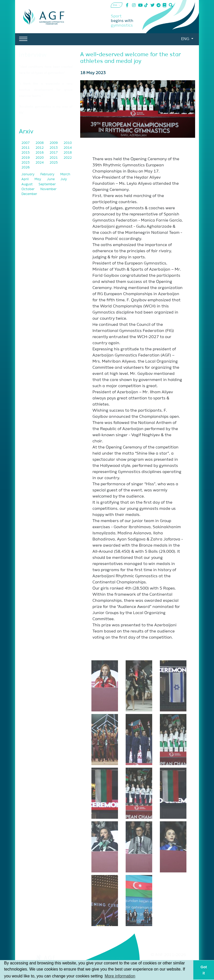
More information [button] (120, 976)
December (29, 194)
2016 (40, 153)
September (47, 184)
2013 (54, 148)
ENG (186, 39)
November (48, 189)
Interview (33, 55)
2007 (26, 143)
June (51, 179)
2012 (40, 148)
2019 (26, 158)
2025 (54, 163)
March (65, 174)
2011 (26, 148)
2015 (26, 153)
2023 (26, 163)
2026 (26, 168)
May (38, 179)
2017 (54, 153)
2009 (54, 143)
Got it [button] (204, 970)
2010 (68, 143)
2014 (68, 148)
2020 (40, 158)
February (48, 174)
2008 (40, 143)
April (25, 179)
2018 (68, 153)
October (28, 189)
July (64, 179)
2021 (54, 158)
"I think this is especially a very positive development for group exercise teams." (46, 90)
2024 (40, 163)
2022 (68, 158)
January (28, 174)
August (27, 184)
